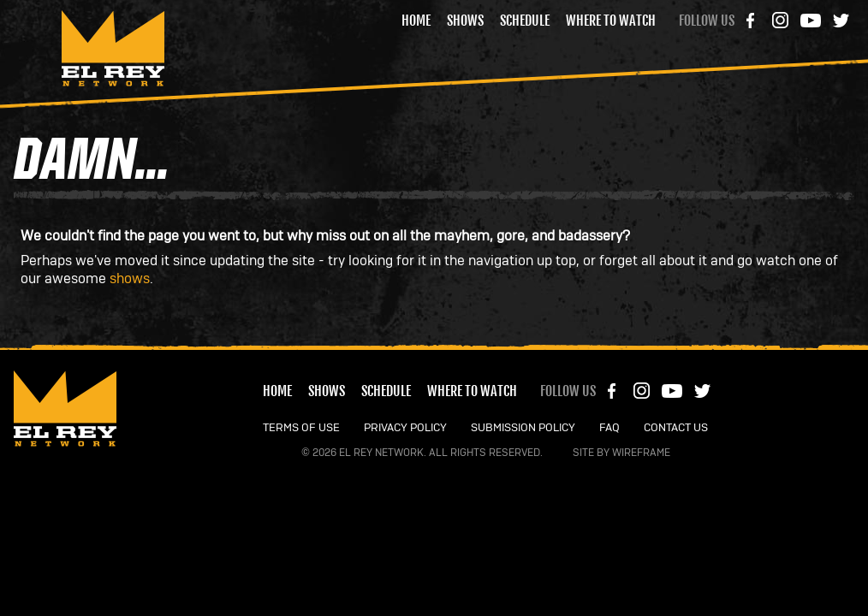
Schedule (525, 21)
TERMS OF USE (301, 428)
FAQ (609, 428)
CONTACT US (676, 428)
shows (130, 279)
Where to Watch (611, 21)
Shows (465, 21)
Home (416, 21)
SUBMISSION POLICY (523, 428)
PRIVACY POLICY (405, 428)
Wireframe (641, 453)
